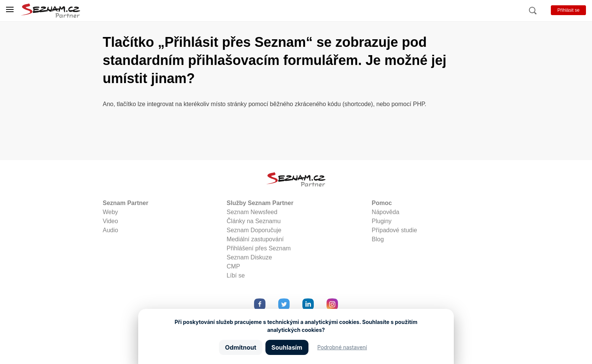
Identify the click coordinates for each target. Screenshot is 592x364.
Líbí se (236, 275)
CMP (233, 266)
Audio (110, 230)
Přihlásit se (568, 10)
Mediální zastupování (255, 239)
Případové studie (395, 230)
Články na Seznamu (254, 221)
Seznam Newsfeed (252, 212)
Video (110, 221)
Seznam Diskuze (249, 257)
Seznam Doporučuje (254, 230)
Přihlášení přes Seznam (259, 248)
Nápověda (386, 212)
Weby (110, 212)
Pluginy (382, 221)
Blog (378, 239)
